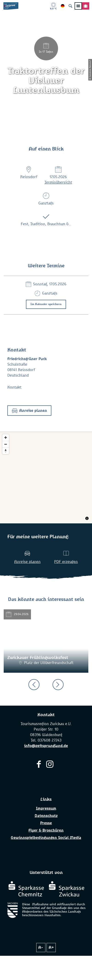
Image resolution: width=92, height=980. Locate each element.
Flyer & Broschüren (46, 830)
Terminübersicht (58, 182)
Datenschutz (46, 816)
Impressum (46, 809)
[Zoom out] (6, 444)
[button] (29, 411)
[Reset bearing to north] (6, 451)
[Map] (46, 478)
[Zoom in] (6, 438)
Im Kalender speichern (46, 304)
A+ (51, 948)
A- (41, 948)
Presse (46, 823)
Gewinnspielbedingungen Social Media (46, 838)
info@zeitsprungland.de (46, 746)
